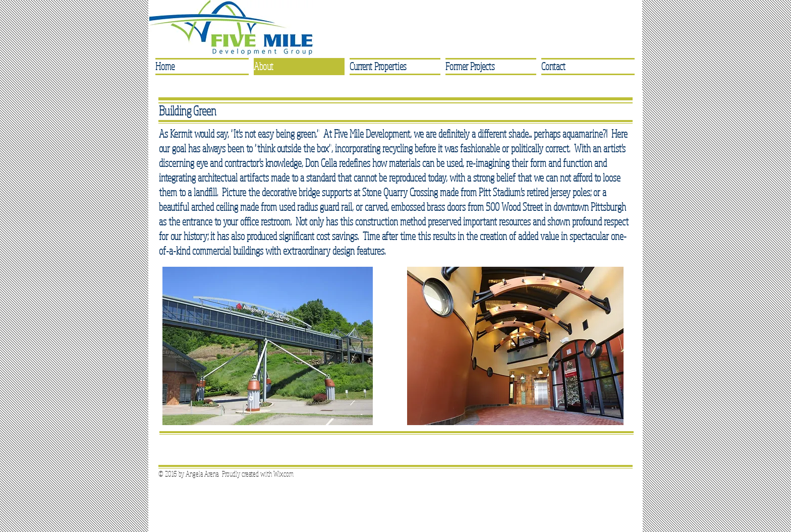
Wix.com (284, 474)
